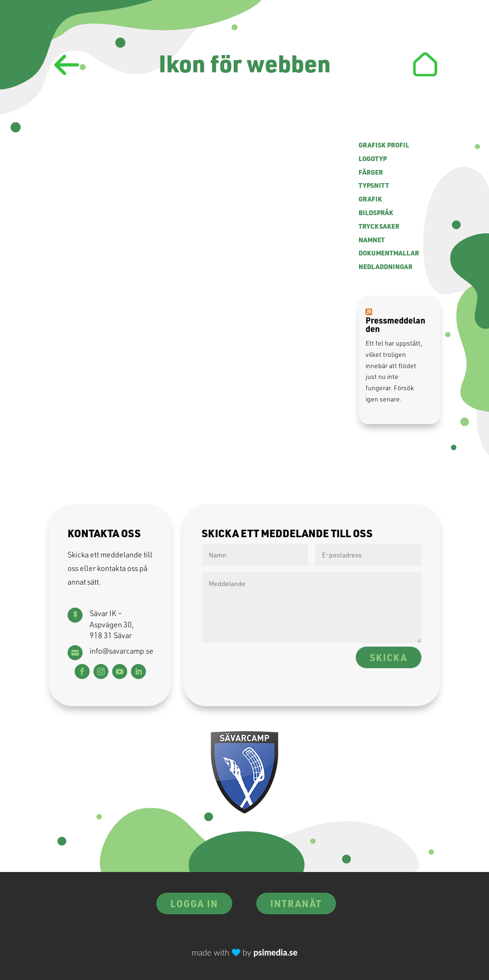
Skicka (389, 657)
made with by (244, 952)
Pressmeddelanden (395, 324)
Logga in (194, 903)
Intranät (296, 903)
